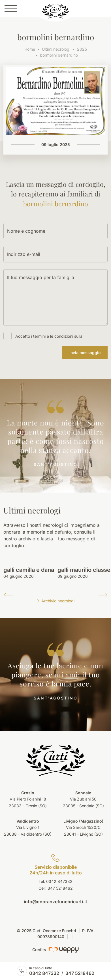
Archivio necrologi (55, 601)
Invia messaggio (85, 353)
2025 (82, 49)
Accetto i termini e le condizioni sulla (49, 336)
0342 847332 (44, 973)
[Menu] (11, 8)
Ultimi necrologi (56, 49)
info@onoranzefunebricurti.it (55, 902)
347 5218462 (60, 888)
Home (30, 49)
